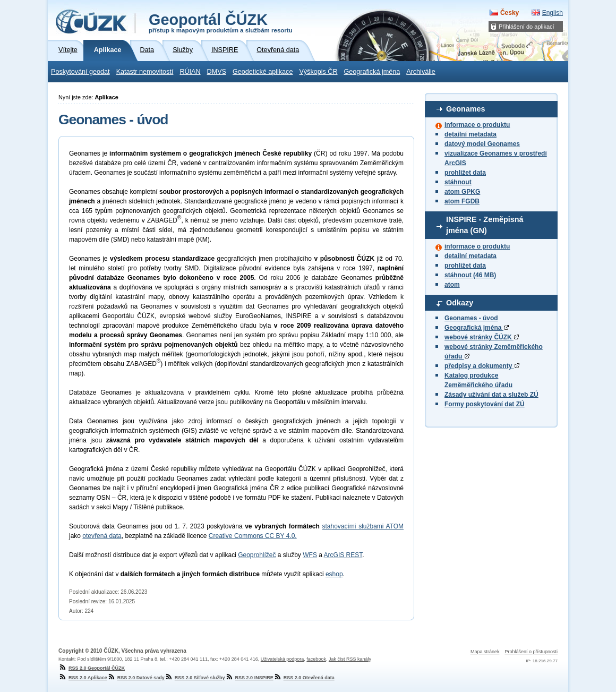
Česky (510, 13)
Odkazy (460, 303)
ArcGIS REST (343, 555)
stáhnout (458, 182)
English (553, 13)
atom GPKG (462, 192)
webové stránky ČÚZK (482, 337)
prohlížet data (465, 173)
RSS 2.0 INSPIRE (249, 678)
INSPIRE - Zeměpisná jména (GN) (485, 225)
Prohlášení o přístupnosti (531, 652)
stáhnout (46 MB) (470, 275)
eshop (334, 574)
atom (452, 285)
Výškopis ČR (318, 72)
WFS (310, 555)
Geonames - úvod (471, 318)
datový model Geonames (482, 144)
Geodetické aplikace (263, 72)
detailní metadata (470, 134)
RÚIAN (190, 72)
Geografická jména (372, 72)
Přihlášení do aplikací (527, 27)
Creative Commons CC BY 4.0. (253, 536)
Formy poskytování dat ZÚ (485, 404)
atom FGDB (462, 201)
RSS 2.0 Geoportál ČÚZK (92, 668)
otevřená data (102, 536)
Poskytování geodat (80, 72)
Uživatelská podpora (283, 659)
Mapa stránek (485, 652)
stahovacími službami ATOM (363, 526)
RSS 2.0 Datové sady (136, 678)
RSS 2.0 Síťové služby (195, 678)
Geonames (466, 109)
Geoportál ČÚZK (221, 22)
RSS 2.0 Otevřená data (304, 678)
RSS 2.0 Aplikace (83, 678)
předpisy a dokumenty (482, 366)
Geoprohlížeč (257, 555)
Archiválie (421, 72)
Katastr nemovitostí (145, 72)
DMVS (217, 72)
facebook (316, 659)
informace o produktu (477, 125)
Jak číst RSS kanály (350, 659)
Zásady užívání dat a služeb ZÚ (491, 395)
